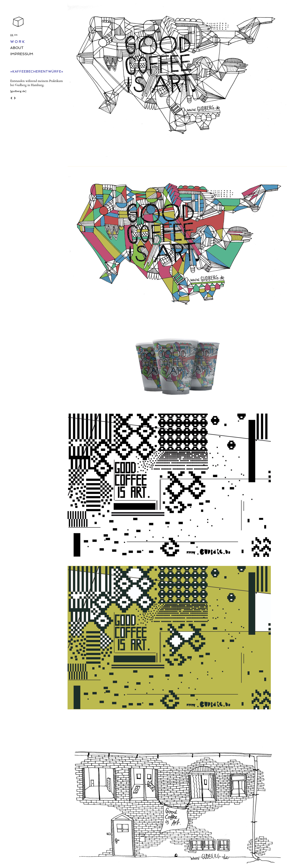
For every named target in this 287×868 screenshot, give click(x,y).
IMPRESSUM (22, 54)
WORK (18, 42)
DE (12, 35)
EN (16, 35)
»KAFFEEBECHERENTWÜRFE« (37, 72)
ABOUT (17, 48)
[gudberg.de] (18, 91)
